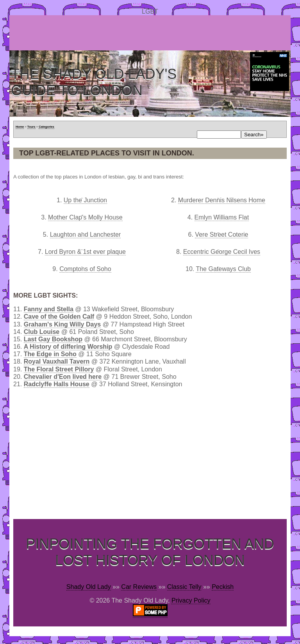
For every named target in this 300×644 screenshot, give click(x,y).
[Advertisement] (152, 33)
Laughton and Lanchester (85, 235)
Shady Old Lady (89, 587)
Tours (31, 127)
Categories (46, 127)
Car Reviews (139, 587)
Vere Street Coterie (221, 235)
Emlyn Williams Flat (222, 217)
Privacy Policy (191, 600)
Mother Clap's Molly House (85, 217)
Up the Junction (85, 200)
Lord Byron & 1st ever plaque (85, 252)
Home (20, 127)
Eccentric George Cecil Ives (222, 252)
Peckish (223, 587)
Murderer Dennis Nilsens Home (222, 200)
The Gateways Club (223, 269)
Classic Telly (184, 587)
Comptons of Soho (85, 269)
